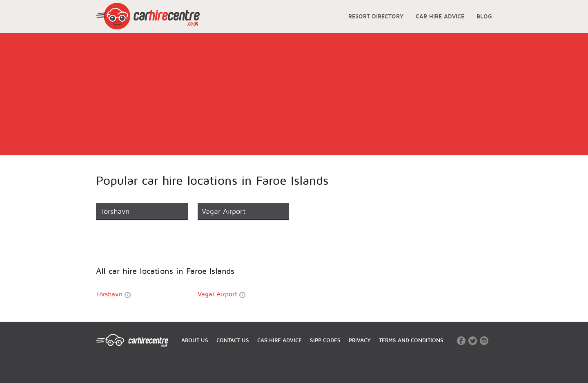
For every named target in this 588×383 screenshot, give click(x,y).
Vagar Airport (222, 294)
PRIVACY (360, 340)
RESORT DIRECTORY (376, 16)
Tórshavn (113, 294)
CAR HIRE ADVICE (440, 16)
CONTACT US (233, 340)
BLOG (484, 16)
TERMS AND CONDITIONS (411, 340)
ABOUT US (195, 340)
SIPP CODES (325, 340)
